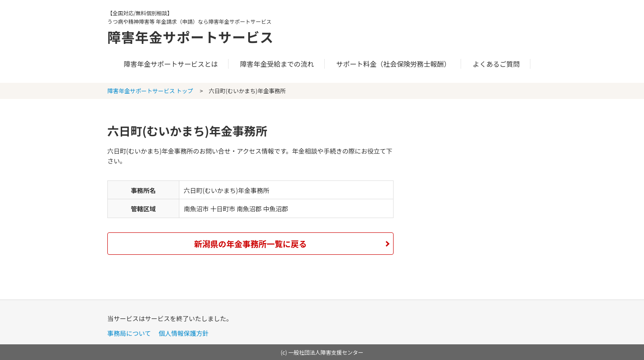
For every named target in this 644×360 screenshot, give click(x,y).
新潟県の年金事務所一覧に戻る (250, 244)
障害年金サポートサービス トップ (150, 91)
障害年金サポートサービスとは (171, 64)
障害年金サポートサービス (191, 37)
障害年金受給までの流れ (277, 64)
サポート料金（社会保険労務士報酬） (394, 64)
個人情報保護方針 (184, 333)
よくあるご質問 (496, 64)
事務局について (129, 333)
